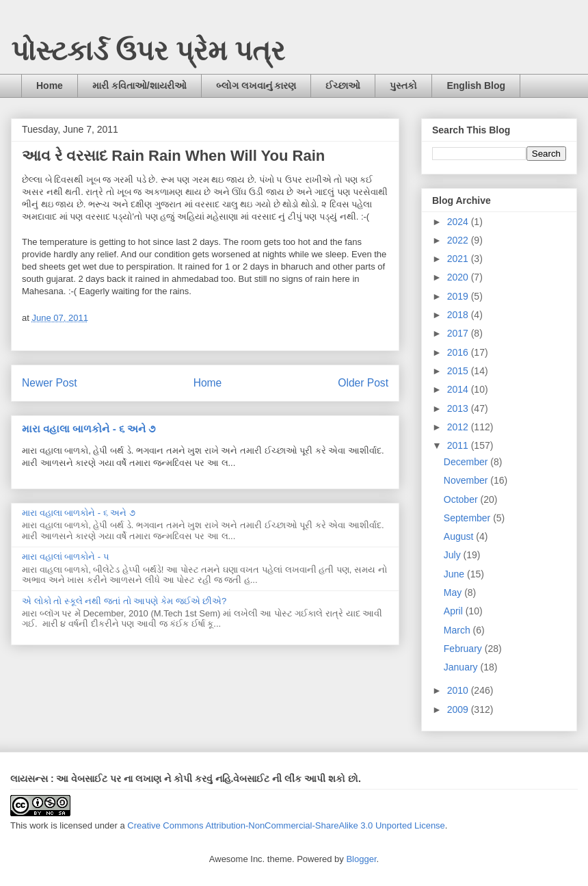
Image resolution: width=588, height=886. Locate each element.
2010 (459, 690)
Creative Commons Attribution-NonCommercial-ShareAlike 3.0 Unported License (286, 825)
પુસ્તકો (403, 86)
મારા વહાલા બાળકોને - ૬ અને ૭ (89, 429)
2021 (459, 259)
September (468, 518)
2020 (459, 277)
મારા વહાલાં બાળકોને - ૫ (66, 557)
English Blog (476, 86)
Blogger (361, 859)
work (39, 825)
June (455, 574)
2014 (459, 389)
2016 (459, 352)
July (454, 555)
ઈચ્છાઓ (343, 86)
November (467, 480)
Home (50, 86)
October (462, 499)
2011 (459, 445)
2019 (459, 296)
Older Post (363, 383)
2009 (459, 709)
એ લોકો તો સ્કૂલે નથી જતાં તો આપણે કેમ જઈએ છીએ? (124, 601)
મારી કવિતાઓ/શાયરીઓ (139, 86)
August (460, 536)
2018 (459, 315)
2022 (459, 240)
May (454, 592)
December (467, 462)
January (462, 667)
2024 (459, 222)
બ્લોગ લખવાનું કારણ (256, 86)
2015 (459, 371)
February (464, 649)
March (458, 630)
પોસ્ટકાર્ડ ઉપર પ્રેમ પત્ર (148, 51)
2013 (459, 408)
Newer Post (50, 383)
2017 (459, 333)
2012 (459, 427)
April (455, 611)
